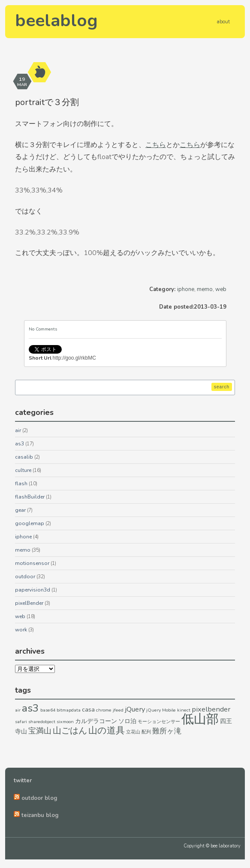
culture (23, 470)
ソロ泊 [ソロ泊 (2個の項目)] (127, 721)
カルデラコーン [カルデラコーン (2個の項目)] (96, 721)
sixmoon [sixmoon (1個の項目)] (65, 722)
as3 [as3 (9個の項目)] (30, 708)
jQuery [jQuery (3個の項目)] (135, 709)
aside (40, 72)
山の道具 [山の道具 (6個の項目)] (107, 730)
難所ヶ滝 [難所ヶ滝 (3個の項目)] (167, 731)
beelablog (56, 21)
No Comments (43, 329)
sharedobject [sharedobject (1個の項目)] (42, 722)
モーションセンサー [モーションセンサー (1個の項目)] (159, 722)
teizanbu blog (40, 815)
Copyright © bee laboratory (212, 846)
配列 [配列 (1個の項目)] (146, 732)
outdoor (25, 577)
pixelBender (29, 603)
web (221, 289)
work (21, 630)
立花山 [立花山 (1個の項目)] (133, 732)
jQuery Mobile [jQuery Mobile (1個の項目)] (161, 710)
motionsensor (32, 563)
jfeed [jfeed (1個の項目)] (118, 710)
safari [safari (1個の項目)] (21, 722)
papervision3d (33, 590)
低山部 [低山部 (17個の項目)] (200, 719)
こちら (156, 145)
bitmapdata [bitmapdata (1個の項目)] (69, 710)
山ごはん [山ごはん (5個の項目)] (70, 731)
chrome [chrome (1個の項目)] (104, 710)
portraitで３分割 (47, 102)
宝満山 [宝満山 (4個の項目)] (40, 731)
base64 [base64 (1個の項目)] (48, 710)
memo (205, 289)
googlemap (30, 523)
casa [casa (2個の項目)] (88, 710)
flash (21, 484)
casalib (24, 457)
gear (20, 510)
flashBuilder (30, 497)
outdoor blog (39, 798)
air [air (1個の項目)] (18, 710)
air (18, 430)
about (223, 21)
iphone (186, 289)
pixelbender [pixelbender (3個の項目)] (211, 709)
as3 (20, 444)
